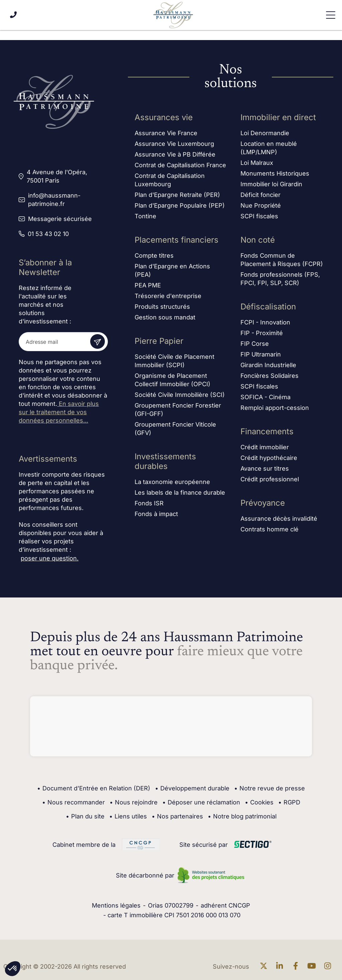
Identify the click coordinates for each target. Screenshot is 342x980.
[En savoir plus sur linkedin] (281, 966)
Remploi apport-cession (275, 408)
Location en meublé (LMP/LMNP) (269, 149)
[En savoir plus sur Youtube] (313, 966)
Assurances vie (164, 118)
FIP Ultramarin (261, 355)
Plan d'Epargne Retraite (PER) (177, 195)
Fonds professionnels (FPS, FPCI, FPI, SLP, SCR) (280, 279)
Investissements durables (165, 462)
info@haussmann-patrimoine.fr (54, 200)
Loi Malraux (257, 163)
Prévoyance (263, 504)
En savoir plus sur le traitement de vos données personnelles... (59, 412)
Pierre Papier (159, 342)
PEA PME (148, 286)
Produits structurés (162, 307)
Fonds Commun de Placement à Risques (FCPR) (282, 260)
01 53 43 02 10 (48, 234)
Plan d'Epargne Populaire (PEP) (180, 206)
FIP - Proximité (262, 334)
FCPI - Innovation (265, 323)
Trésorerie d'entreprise (168, 297)
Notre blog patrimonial (242, 816)
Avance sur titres (265, 469)
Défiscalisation (268, 307)
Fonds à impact (156, 515)
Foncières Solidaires (270, 376)
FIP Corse (255, 344)
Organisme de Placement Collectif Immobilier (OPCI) (173, 381)
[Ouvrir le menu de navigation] (331, 15)
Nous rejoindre (134, 802)
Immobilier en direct (278, 118)
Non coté (258, 240)
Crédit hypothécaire (269, 458)
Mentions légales (116, 905)
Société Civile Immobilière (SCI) (180, 395)
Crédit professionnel (270, 480)
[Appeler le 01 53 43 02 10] (13, 15)
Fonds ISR (149, 504)
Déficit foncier (261, 195)
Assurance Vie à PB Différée (175, 155)
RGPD (289, 802)
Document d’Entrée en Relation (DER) (94, 788)
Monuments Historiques (275, 174)
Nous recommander (73, 802)
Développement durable (192, 788)
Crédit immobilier (265, 448)
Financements (267, 432)
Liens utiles (128, 816)
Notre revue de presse (270, 788)
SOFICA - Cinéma (266, 398)
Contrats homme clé (270, 530)
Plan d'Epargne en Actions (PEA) (172, 271)
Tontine (145, 217)
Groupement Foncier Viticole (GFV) (175, 429)
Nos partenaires (177, 816)
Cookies (259, 802)
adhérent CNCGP (225, 905)
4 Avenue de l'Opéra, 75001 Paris (57, 176)
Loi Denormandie (265, 134)
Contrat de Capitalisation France (180, 166)
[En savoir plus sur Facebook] (297, 966)
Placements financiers (177, 240)
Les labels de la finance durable (180, 493)
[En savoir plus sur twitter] (265, 966)
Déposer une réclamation (201, 802)
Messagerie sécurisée (60, 219)
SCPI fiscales (259, 217)
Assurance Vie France (166, 134)
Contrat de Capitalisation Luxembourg (170, 181)
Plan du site (85, 816)
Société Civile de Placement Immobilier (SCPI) (175, 361)
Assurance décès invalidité (279, 519)
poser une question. (50, 558)
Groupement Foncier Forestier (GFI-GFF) (178, 410)
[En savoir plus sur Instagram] (329, 966)
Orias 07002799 (171, 905)
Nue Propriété (261, 206)
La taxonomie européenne (172, 482)
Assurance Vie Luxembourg (174, 144)
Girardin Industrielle (268, 366)
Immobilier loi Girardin (271, 185)
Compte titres (154, 256)
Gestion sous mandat (165, 318)
